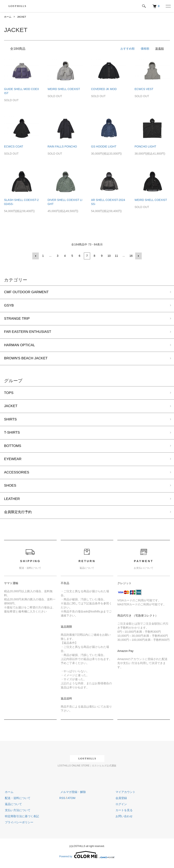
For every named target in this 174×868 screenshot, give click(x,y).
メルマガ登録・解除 (72, 796)
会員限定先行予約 (19, 516)
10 (109, 256)
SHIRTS (11, 421)
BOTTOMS (13, 448)
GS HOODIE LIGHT (104, 146)
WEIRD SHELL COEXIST (64, 89)
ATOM (71, 802)
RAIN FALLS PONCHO (62, 146)
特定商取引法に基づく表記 (21, 820)
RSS (62, 802)
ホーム (8, 17)
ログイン (120, 808)
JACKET (22, 17)
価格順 (145, 49)
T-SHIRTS (12, 435)
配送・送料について (17, 802)
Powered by (87, 858)
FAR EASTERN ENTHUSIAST (29, 332)
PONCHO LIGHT (145, 146)
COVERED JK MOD (104, 89)
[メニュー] (168, 6)
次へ (138, 256)
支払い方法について (17, 814)
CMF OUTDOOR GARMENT (28, 292)
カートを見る (123, 814)
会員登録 (120, 802)
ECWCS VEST (144, 89)
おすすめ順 (128, 49)
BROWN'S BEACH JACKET (27, 359)
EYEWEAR (13, 462)
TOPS (9, 394)
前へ (36, 256)
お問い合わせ (123, 820)
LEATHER (12, 502)
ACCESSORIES (17, 475)
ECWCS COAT (14, 146)
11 (116, 256)
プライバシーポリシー (18, 826)
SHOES (10, 489)
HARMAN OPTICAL (20, 346)
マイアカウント (125, 796)
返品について (13, 808)
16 (131, 256)
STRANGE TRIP (18, 319)
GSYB (9, 305)
